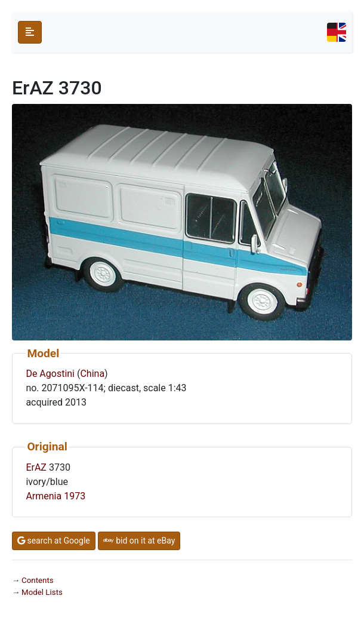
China (92, 374)
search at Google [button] (54, 541)
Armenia (44, 496)
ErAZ (36, 467)
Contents (38, 580)
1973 (75, 496)
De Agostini (50, 374)
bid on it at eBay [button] (139, 541)
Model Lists (42, 592)
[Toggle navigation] (337, 32)
